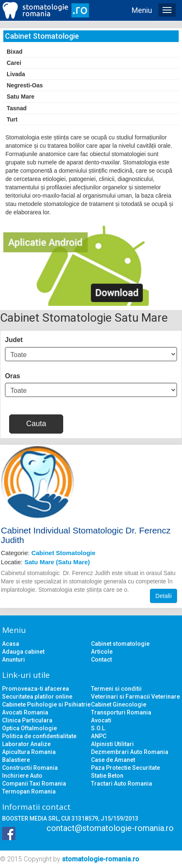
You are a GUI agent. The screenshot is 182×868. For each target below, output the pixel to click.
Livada (16, 74)
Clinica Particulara (27, 720)
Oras (12, 376)
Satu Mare (21, 97)
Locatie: (45, 562)
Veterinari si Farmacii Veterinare (135, 697)
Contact (101, 660)
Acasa (11, 644)
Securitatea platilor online (37, 697)
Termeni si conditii (116, 689)
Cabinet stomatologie (120, 644)
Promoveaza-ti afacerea (36, 689)
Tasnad (17, 108)
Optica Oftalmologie (30, 728)
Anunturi (14, 660)
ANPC (99, 736)
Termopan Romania (29, 791)
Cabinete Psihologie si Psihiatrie (46, 704)
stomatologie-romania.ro (101, 859)
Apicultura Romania (29, 752)
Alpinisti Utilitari (112, 744)
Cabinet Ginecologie (119, 704)
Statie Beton (107, 776)
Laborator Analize (26, 744)
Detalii (164, 596)
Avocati (101, 720)
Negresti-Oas (25, 85)
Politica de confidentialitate (39, 736)
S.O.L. (99, 728)
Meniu (142, 10)
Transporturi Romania (121, 712)
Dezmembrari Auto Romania (130, 752)
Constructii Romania (30, 768)
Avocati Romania (25, 712)
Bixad (15, 52)
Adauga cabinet (23, 652)
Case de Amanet (113, 760)
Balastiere (16, 760)
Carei (14, 63)
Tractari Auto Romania (122, 784)
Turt (12, 119)
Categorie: (48, 553)
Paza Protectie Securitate (125, 768)
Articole (102, 652)
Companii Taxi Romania (34, 784)
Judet (14, 340)
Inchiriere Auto (22, 776)
